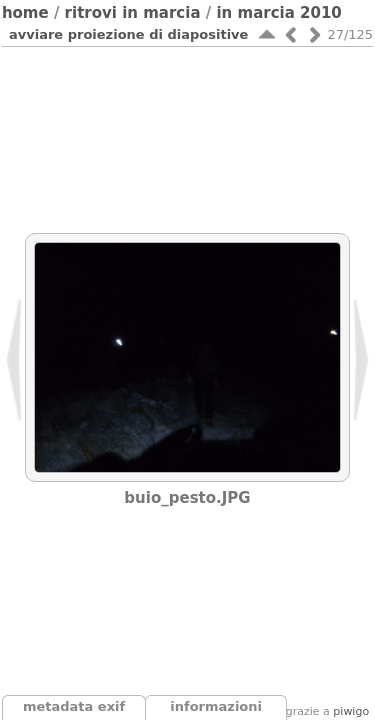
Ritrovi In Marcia (133, 13)
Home (25, 13)
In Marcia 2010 (278, 13)
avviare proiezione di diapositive (128, 34)
